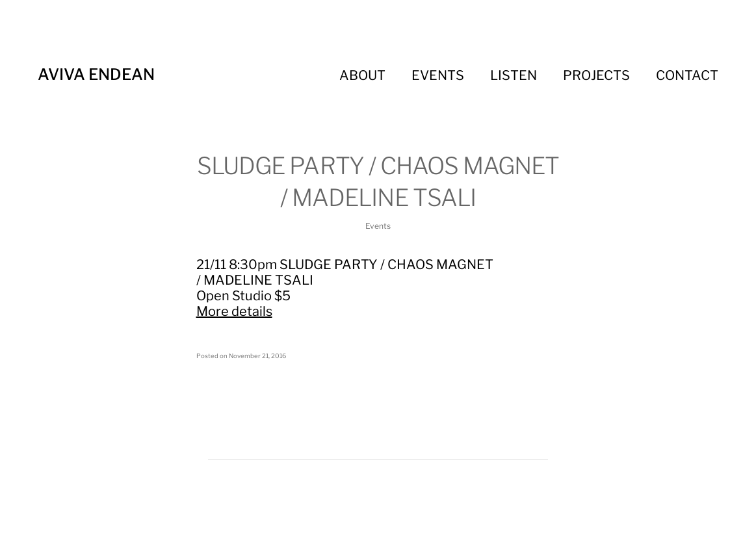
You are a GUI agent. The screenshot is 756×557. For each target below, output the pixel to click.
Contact (687, 75)
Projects (596, 75)
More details (234, 311)
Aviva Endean (96, 74)
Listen (514, 75)
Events (438, 75)
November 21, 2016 (257, 356)
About (362, 75)
